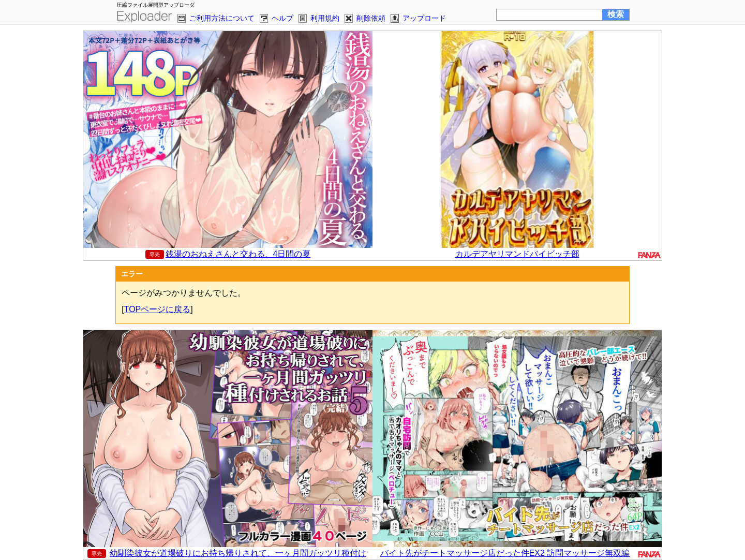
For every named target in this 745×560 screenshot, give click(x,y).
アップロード (424, 18)
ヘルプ (282, 18)
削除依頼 (371, 18)
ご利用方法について (222, 18)
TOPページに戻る (158, 309)
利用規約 (325, 18)
